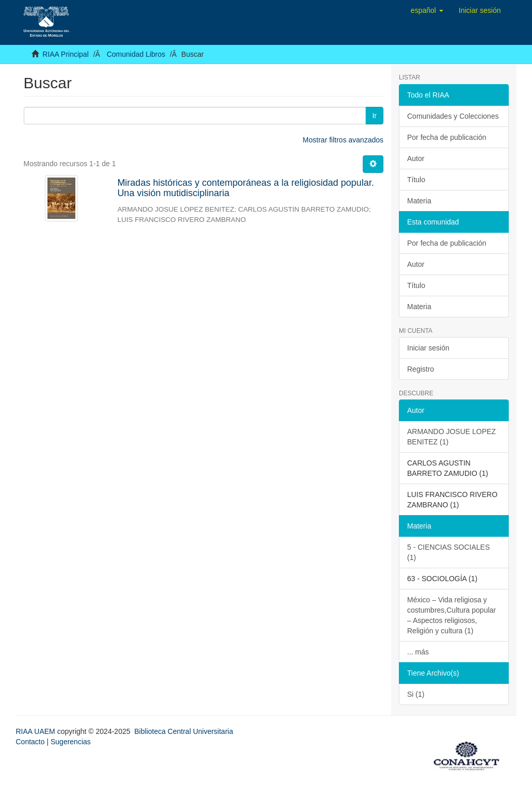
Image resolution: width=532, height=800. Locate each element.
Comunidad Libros (136, 54)
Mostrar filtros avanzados (343, 140)
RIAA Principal (65, 54)
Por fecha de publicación (447, 137)
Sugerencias (71, 742)
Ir (374, 116)
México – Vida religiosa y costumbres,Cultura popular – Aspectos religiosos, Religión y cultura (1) (452, 615)
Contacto (30, 742)
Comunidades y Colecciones (453, 116)
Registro (421, 369)
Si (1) (416, 694)
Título (416, 180)
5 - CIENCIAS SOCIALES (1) (448, 552)
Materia (419, 201)
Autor (416, 158)
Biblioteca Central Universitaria (183, 731)
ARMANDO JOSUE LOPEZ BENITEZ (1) (452, 437)
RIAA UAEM (37, 731)
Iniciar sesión (428, 348)
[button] (427, 10)
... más (418, 652)
